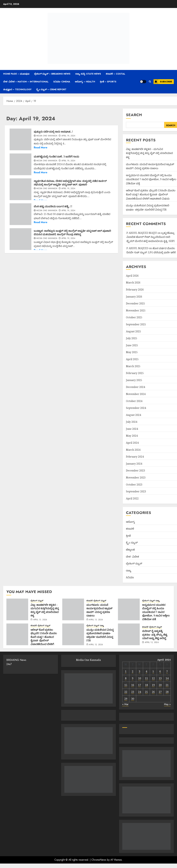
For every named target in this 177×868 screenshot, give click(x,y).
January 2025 (134, 380)
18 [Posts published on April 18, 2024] (146, 685)
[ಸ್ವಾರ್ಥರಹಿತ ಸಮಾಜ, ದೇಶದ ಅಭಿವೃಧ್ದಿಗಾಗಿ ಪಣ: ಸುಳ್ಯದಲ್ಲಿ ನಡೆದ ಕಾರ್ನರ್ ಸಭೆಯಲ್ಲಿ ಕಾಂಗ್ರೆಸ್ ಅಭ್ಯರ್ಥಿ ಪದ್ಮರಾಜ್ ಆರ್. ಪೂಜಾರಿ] (20, 189)
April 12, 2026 (96, 645)
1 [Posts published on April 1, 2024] (126, 671)
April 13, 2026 (40, 620)
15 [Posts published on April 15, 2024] (126, 685)
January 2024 (134, 464)
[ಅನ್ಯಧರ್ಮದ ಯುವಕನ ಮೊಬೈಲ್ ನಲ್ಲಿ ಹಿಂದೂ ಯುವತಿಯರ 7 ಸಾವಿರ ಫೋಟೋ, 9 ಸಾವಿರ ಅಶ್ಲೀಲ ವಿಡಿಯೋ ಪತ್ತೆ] (129, 609)
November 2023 (136, 478)
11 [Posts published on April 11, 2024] (146, 678)
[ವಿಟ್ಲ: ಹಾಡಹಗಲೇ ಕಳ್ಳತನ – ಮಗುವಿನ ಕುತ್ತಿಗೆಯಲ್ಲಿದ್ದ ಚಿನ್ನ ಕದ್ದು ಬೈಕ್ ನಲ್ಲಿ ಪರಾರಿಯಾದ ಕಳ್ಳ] (17, 609)
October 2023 (134, 485)
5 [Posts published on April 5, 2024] (153, 671)
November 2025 (136, 310)
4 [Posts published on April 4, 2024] (146, 671)
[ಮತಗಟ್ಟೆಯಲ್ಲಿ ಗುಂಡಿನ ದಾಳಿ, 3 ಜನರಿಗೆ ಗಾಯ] (20, 164)
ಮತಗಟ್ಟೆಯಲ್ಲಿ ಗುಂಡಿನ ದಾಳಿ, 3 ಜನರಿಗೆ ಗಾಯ (56, 157)
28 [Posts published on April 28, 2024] (167, 692)
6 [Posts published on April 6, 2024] (160, 671)
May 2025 (132, 352)
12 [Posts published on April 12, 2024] (153, 678)
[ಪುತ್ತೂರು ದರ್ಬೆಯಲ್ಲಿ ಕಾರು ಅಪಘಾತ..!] (20, 139)
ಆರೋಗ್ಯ (130, 522)
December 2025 (135, 303)
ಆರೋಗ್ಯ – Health (85, 82)
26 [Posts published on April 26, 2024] (153, 692)
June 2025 (132, 345)
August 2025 (133, 331)
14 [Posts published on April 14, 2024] (167, 678)
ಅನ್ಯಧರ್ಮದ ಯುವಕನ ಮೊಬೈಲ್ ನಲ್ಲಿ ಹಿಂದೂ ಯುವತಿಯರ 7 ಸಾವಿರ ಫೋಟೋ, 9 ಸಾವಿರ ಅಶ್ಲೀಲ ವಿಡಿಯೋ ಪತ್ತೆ (151, 179)
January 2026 (134, 297)
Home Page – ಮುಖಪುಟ (16, 74)
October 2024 (134, 401)
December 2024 (135, 387)
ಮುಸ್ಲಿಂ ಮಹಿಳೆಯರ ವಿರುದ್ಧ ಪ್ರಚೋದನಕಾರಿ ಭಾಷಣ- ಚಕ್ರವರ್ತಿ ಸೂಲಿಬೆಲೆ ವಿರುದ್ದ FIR (100, 635)
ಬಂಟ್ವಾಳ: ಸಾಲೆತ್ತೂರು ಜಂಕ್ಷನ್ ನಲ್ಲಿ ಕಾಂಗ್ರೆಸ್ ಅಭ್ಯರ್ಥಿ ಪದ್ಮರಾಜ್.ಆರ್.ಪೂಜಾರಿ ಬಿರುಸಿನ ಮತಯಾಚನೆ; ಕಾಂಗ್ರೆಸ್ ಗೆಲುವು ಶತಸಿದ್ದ (72, 233)
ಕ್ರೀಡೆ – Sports (108, 82)
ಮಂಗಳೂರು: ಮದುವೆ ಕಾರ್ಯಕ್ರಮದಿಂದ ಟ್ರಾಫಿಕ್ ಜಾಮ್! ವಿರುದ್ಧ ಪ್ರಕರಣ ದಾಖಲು (99, 610)
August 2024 (133, 415)
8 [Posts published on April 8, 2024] (126, 678)
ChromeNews (99, 860)
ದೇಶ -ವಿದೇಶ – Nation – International (26, 82)
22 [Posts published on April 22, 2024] (126, 692)
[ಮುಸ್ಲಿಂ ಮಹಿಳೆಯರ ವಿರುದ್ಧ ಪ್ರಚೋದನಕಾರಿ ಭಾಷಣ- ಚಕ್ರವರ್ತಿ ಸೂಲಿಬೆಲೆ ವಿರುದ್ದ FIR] (73, 634)
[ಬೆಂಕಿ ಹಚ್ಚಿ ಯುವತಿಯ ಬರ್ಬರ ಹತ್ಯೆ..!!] (20, 214)
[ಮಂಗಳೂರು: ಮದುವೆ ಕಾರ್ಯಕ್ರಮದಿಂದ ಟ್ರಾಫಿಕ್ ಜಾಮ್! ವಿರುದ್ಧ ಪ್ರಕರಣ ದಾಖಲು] (73, 609)
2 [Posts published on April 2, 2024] (133, 671)
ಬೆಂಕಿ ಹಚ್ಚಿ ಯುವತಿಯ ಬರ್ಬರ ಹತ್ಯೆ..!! (53, 206)
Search (134, 115)
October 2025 (134, 317)
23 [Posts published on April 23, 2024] (133, 692)
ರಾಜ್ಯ (129, 570)
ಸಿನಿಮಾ (130, 577)
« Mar (125, 704)
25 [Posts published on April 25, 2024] (146, 692)
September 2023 (136, 491)
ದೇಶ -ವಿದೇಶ (132, 557)
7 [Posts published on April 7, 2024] (167, 671)
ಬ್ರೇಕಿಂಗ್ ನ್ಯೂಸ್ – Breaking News (52, 74)
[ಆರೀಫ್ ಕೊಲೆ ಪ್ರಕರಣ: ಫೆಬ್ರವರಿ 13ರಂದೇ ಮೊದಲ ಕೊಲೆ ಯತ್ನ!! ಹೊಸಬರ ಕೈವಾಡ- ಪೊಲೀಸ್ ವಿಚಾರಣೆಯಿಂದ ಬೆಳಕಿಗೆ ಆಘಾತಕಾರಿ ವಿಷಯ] (17, 634)
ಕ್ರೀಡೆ (128, 536)
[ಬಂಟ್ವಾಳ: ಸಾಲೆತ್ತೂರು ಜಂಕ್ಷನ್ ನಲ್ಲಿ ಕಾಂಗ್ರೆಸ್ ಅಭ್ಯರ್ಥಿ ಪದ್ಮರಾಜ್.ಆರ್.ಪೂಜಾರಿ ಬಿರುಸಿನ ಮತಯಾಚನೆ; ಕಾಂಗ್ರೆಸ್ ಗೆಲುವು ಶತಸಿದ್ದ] (20, 239)
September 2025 (136, 324)
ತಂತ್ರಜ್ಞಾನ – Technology (17, 89)
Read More (41, 147)
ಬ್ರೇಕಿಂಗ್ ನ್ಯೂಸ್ (134, 563)
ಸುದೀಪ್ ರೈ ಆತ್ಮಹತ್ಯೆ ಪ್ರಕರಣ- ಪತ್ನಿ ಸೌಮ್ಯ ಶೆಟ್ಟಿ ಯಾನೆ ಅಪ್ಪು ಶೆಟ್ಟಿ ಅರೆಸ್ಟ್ (155, 635)
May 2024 (132, 436)
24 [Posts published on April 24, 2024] (140, 692)
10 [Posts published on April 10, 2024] (140, 678)
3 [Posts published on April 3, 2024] (139, 671)
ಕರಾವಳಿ (130, 529)
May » (167, 704)
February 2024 (135, 457)
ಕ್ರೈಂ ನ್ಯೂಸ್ (132, 543)
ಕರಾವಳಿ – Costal (115, 74)
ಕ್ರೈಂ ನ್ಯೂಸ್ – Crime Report (51, 89)
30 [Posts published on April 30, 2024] (133, 699)
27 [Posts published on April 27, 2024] (160, 692)
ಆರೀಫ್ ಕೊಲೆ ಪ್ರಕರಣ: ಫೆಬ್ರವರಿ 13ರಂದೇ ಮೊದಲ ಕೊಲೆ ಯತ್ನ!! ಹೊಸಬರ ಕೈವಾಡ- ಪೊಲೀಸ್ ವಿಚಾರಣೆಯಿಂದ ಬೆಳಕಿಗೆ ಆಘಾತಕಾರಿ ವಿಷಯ (151, 194)
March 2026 (133, 283)
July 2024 (132, 422)
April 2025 (132, 359)
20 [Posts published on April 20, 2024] (160, 685)
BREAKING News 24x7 (16, 662)
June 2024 (132, 429)
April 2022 (132, 498)
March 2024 (133, 450)
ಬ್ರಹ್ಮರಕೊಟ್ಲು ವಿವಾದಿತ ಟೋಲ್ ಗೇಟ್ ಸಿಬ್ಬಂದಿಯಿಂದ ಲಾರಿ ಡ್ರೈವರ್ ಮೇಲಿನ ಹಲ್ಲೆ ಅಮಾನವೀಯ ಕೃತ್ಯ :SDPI (151, 237)
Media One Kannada (47, 136)
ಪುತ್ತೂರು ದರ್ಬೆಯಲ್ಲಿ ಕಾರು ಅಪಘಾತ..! (53, 132)
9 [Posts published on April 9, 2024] (133, 678)
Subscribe (163, 82)
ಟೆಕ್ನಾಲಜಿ (130, 550)
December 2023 (135, 470)
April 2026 (132, 276)
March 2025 (133, 366)
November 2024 (136, 394)
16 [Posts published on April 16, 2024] (133, 685)
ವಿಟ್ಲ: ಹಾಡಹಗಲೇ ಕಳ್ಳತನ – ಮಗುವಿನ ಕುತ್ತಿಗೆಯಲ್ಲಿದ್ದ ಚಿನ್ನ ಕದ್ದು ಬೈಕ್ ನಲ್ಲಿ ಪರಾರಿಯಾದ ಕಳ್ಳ (149, 153)
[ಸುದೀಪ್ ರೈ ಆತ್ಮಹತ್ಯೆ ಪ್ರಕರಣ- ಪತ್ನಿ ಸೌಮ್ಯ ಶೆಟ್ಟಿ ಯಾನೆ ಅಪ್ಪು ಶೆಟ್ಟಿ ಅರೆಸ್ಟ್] (129, 634)
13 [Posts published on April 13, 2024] (160, 678)
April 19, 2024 (68, 136)
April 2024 (132, 443)
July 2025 (132, 338)
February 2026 (135, 290)
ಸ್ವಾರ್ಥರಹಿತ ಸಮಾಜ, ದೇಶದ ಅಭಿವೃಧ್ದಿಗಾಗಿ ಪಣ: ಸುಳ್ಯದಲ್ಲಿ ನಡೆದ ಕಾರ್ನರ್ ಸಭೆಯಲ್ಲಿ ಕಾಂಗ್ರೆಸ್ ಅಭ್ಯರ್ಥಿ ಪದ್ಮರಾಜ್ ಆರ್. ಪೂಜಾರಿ (70, 183)
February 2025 (135, 373)
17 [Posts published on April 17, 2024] (140, 685)
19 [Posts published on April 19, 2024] (153, 685)
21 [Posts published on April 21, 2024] (167, 685)
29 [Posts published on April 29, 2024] (126, 699)
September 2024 (136, 408)
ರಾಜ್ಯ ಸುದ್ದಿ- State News (88, 74)
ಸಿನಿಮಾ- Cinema (62, 82)
